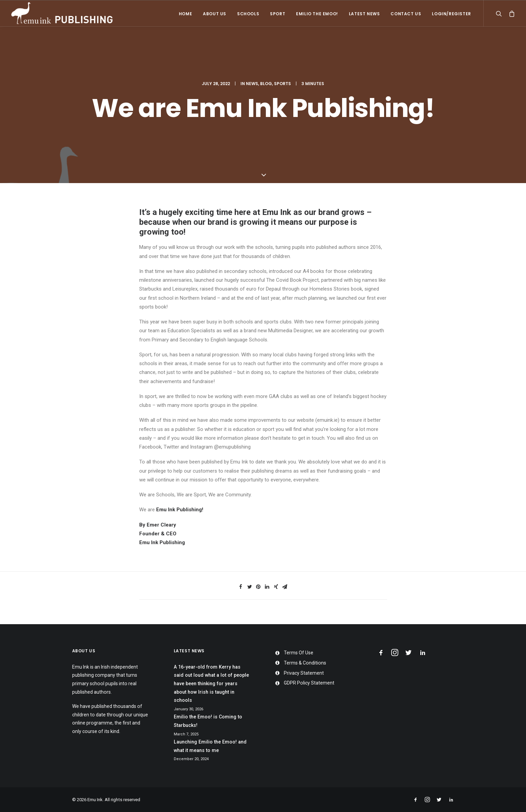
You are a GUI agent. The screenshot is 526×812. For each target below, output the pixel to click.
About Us (215, 14)
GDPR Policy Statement (309, 683)
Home (185, 14)
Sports (282, 84)
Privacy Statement (304, 673)
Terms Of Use (299, 653)
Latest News (364, 14)
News (252, 84)
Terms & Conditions (305, 663)
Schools (248, 14)
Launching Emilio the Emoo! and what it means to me (210, 746)
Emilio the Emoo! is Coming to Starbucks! (208, 721)
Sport (278, 14)
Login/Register (451, 14)
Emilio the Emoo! (317, 14)
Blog (266, 84)
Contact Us (406, 14)
